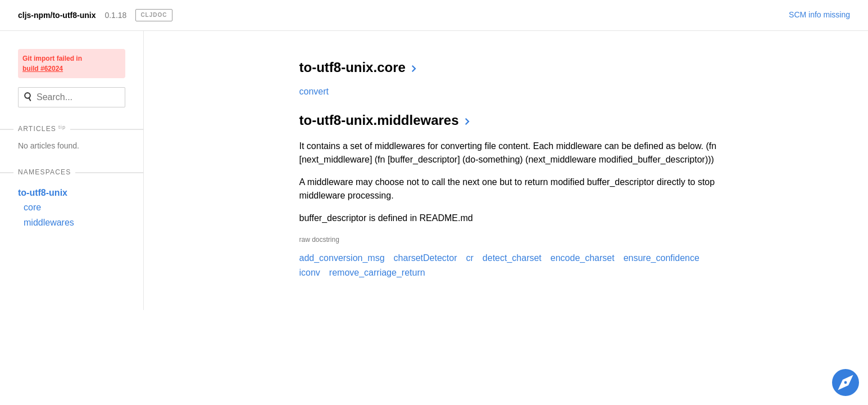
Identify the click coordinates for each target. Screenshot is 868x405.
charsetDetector (426, 258)
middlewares (49, 222)
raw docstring (319, 240)
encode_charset (583, 258)
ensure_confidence (662, 258)
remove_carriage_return (377, 273)
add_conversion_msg (342, 258)
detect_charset (512, 258)
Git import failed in (52, 64)
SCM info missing (819, 15)
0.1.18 (115, 15)
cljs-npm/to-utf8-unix (57, 15)
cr (470, 258)
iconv (310, 273)
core (32, 207)
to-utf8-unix (43, 193)
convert (314, 91)
